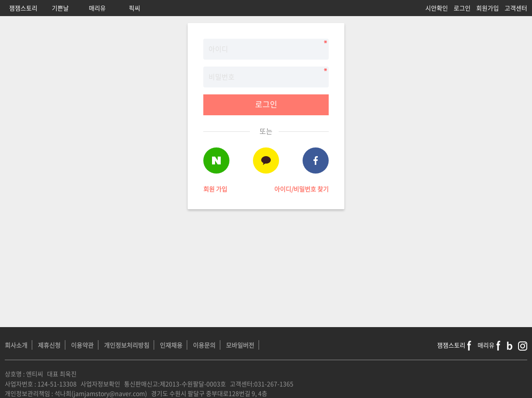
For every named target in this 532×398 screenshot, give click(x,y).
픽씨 (135, 8)
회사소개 (16, 345)
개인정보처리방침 (127, 345)
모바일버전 (240, 345)
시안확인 (437, 8)
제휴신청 (49, 345)
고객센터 (516, 8)
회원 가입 (215, 189)
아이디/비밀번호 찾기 (301, 189)
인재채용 (171, 345)
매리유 (97, 8)
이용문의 (204, 345)
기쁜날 (60, 8)
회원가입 (488, 8)
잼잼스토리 (23, 8)
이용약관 (82, 345)
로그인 (462, 8)
